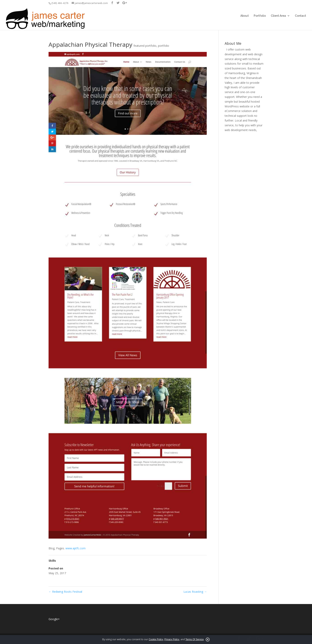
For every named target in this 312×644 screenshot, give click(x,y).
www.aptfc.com (76, 548)
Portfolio (260, 16)
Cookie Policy (156, 639)
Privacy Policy (172, 639)
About (245, 16)
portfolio (164, 46)
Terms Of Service (195, 639)
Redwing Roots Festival (65, 592)
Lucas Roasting (195, 592)
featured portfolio (145, 46)
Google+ (54, 619)
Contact (300, 16)
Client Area (278, 16)
